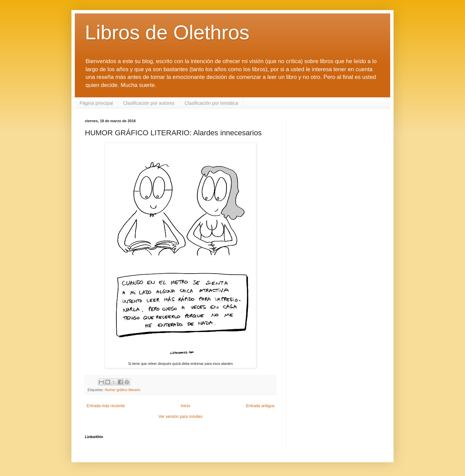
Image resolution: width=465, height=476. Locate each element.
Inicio (186, 406)
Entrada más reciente (106, 406)
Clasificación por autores (149, 103)
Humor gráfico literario (122, 390)
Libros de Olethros (167, 32)
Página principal (96, 103)
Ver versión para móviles (180, 417)
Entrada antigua (260, 406)
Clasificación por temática (211, 103)
